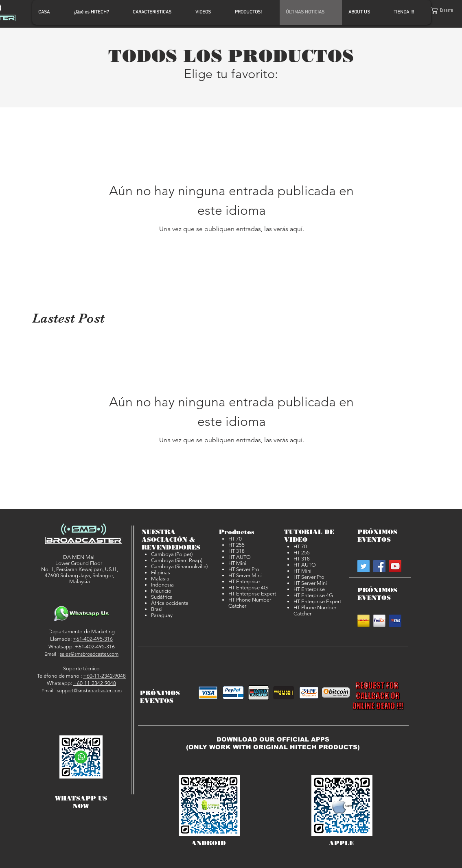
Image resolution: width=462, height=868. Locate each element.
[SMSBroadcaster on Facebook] (379, 566)
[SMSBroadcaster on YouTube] (395, 566)
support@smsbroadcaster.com (89, 690)
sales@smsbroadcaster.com (89, 654)
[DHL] (363, 621)
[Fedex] (379, 621)
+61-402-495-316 (93, 639)
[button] (445, 10)
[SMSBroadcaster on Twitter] (363, 566)
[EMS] (395, 621)
